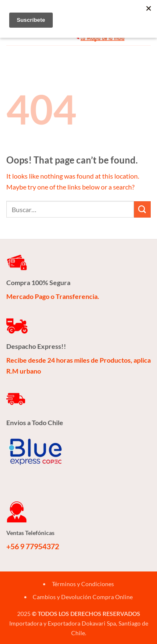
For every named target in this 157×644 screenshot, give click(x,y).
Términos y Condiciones (83, 584)
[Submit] (142, 209)
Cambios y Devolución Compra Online (83, 597)
